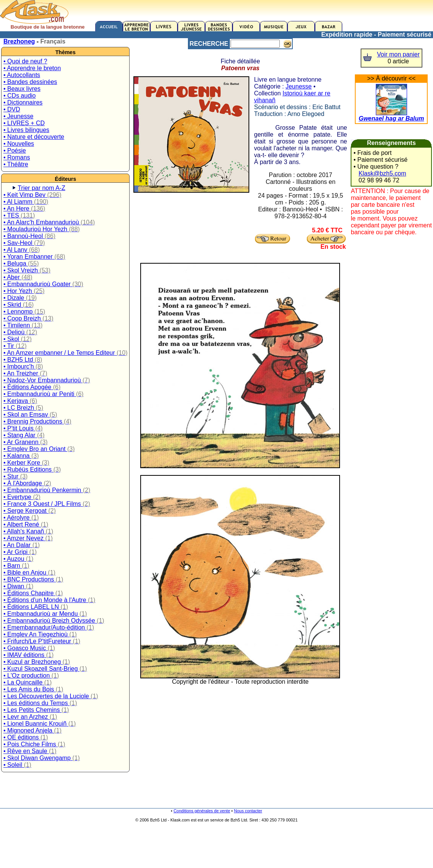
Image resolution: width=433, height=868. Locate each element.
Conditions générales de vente (202, 811)
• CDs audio (20, 96)
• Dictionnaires (23, 102)
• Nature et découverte (34, 137)
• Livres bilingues (26, 130)
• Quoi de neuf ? (25, 61)
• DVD (12, 109)
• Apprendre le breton (32, 68)
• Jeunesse (18, 116)
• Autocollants (22, 75)
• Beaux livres (22, 89)
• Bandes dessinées (30, 82)
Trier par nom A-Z (41, 188)
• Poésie (15, 151)
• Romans (17, 157)
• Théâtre (16, 164)
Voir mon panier (398, 54)
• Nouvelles (19, 144)
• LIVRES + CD (24, 123)
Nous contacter (248, 811)
